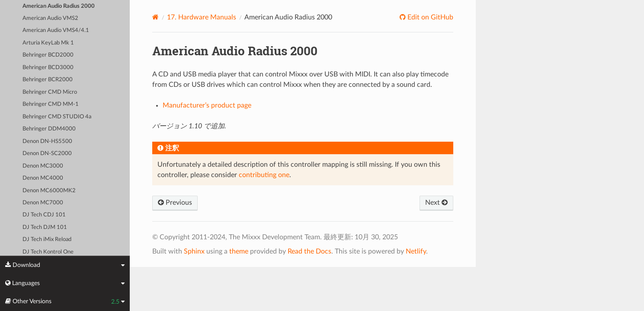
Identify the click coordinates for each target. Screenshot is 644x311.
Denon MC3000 (43, 166)
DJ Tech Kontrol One (48, 252)
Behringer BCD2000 (48, 55)
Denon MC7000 (43, 203)
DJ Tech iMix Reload (47, 240)
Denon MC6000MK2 (49, 191)
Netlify (416, 251)
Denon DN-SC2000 (47, 154)
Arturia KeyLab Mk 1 (48, 43)
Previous (175, 203)
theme (239, 251)
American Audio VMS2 (50, 18)
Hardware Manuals (202, 17)
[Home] (155, 17)
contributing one (264, 175)
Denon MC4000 (43, 178)
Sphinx (194, 251)
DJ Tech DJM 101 (45, 227)
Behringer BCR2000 (48, 80)
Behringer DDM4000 (49, 129)
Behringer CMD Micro (50, 92)
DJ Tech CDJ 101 (44, 215)
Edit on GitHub (429, 17)
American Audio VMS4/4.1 (56, 30)
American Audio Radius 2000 (59, 6)
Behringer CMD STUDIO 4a (57, 117)
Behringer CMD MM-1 (51, 104)
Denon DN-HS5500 (47, 141)
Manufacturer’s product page (207, 105)
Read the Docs (309, 251)
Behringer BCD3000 (48, 68)
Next (436, 203)
